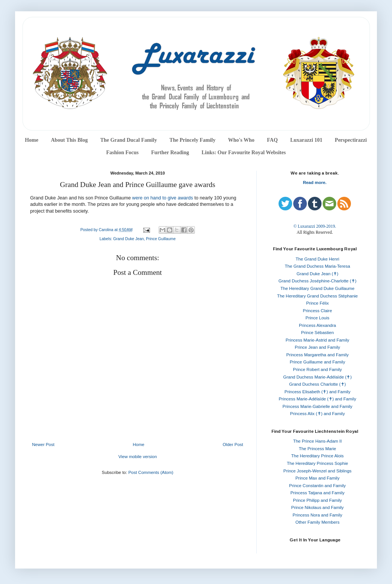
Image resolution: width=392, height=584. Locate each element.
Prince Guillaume (161, 239)
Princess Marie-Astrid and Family (318, 340)
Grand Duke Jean (128, 239)
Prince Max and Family (318, 478)
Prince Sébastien (318, 333)
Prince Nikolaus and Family (318, 507)
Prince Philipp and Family (317, 500)
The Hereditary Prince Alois (318, 456)
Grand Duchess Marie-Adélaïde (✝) (317, 377)
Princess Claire (318, 311)
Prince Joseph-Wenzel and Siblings (318, 471)
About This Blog (69, 140)
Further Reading (170, 153)
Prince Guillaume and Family (318, 362)
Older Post (233, 445)
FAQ (272, 140)
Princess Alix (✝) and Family (317, 414)
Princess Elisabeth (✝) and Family (318, 392)
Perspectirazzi (351, 140)
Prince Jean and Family (317, 347)
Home (32, 140)
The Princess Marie (318, 449)
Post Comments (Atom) (151, 472)
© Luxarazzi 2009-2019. (315, 226)
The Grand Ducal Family (129, 140)
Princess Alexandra (317, 325)
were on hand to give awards (163, 198)
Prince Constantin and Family (317, 486)
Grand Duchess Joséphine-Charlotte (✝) (318, 281)
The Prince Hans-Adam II (318, 441)
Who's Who (241, 140)
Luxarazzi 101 (306, 140)
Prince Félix (317, 303)
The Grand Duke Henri (317, 259)
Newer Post (43, 445)
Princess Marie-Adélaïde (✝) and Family (317, 399)
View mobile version (138, 457)
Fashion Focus (122, 153)
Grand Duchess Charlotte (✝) (318, 384)
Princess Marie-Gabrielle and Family (318, 406)
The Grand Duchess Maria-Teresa (318, 266)
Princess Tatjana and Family (317, 493)
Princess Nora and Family (317, 515)
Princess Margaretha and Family (317, 355)
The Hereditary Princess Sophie (317, 463)
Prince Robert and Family (317, 369)
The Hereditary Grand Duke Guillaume (317, 288)
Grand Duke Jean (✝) (318, 274)
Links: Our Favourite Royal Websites (244, 153)
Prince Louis (318, 318)
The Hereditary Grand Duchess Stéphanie (317, 296)
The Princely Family (193, 140)
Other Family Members (318, 522)
